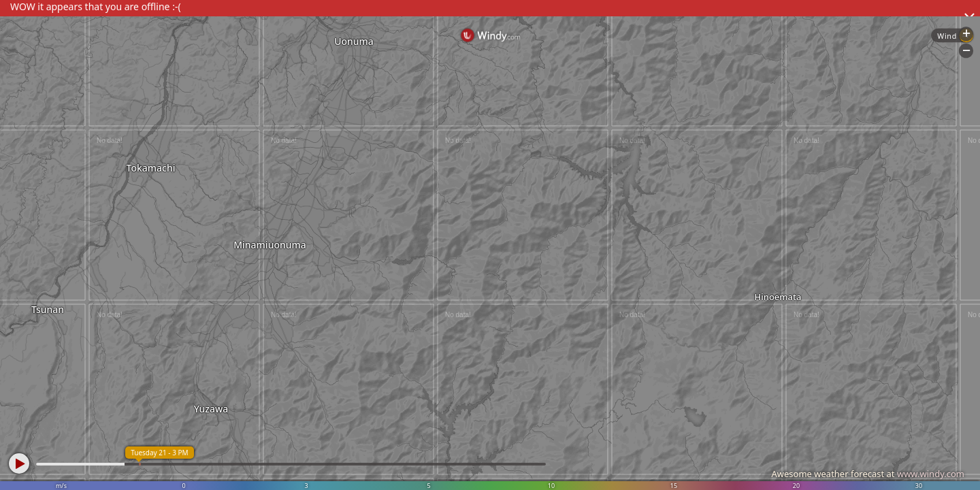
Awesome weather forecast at (868, 474)
